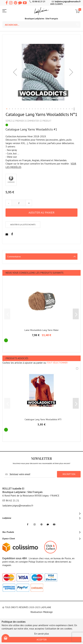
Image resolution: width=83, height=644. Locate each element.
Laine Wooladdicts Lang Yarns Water (42, 330)
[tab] (41, 257)
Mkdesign (48, 612)
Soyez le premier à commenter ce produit (28, 121)
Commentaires (14, 257)
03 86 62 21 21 (39, 2)
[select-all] (57, 363)
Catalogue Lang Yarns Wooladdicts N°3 (43, 419)
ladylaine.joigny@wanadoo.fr (68, 2)
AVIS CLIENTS (56, 4)
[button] (15, 72)
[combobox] (41, 25)
